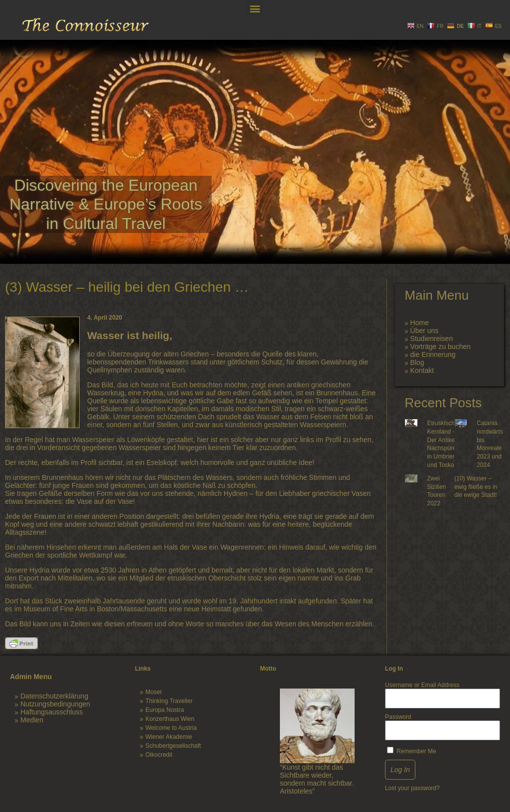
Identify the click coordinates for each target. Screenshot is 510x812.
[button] (255, 8)
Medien (32, 720)
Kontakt (422, 370)
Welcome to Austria (171, 728)
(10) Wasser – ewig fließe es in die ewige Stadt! (476, 487)
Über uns (425, 331)
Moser (154, 692)
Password (398, 717)
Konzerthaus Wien (170, 719)
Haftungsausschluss (52, 712)
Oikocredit (159, 755)
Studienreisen (432, 339)
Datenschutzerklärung (54, 696)
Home (420, 323)
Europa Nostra (165, 710)
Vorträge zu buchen (441, 347)
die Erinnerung (433, 354)
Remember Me (412, 751)
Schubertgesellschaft (173, 746)
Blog (417, 362)
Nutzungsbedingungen (55, 704)
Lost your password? (412, 788)
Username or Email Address (422, 685)
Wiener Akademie (169, 737)
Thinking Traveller (169, 701)
